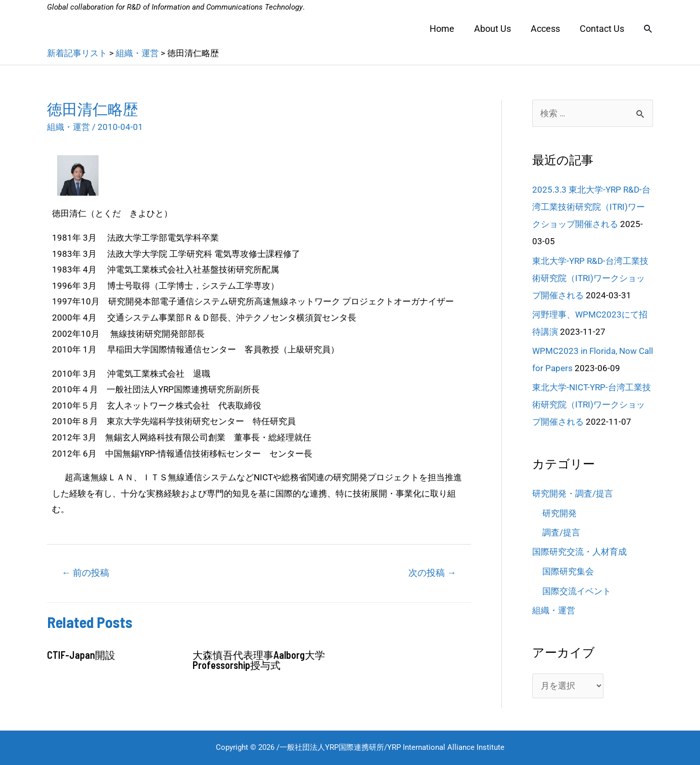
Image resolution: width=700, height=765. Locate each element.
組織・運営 (68, 127)
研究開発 (559, 513)
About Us (496, 29)
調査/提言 (561, 532)
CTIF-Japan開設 (81, 655)
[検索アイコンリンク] (648, 29)
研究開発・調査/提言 (573, 493)
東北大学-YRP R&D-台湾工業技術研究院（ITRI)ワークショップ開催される (590, 278)
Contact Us (602, 29)
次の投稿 (432, 573)
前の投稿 (85, 573)
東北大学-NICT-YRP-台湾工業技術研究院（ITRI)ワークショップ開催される (592, 404)
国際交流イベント (577, 591)
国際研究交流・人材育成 (579, 552)
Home (447, 29)
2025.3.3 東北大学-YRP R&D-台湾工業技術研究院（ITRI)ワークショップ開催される (591, 207)
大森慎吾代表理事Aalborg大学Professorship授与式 (259, 660)
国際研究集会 (568, 571)
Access (547, 29)
